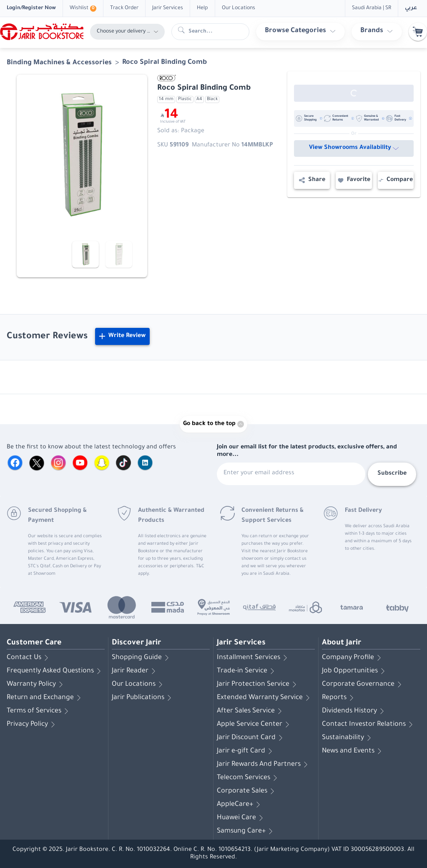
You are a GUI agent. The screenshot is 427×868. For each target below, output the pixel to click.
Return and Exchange (45, 698)
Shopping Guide (142, 658)
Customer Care (34, 643)
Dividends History (354, 711)
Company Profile (353, 658)
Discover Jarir (136, 643)
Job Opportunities (355, 671)
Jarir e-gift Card (246, 751)
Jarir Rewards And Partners (264, 765)
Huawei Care (241, 818)
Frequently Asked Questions (55, 671)
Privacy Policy (32, 725)
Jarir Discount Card (251, 738)
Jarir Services (241, 643)
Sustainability (348, 738)
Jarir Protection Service (258, 684)
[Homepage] (42, 32)
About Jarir (342, 643)
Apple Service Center (255, 725)
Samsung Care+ (246, 831)
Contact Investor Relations (369, 725)
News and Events (353, 751)
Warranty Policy (36, 684)
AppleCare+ (240, 805)
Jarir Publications (143, 698)
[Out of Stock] (354, 93)
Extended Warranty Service (265, 698)
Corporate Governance (363, 684)
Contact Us (29, 658)
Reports (339, 698)
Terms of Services (39, 711)
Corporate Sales (247, 791)
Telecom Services (249, 778)
